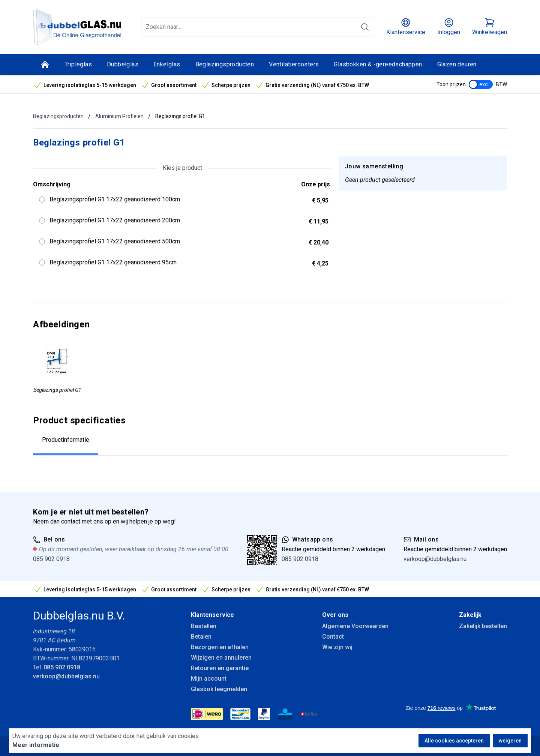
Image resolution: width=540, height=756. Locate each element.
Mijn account (209, 679)
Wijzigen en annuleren (221, 658)
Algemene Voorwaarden (355, 626)
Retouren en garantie (220, 668)
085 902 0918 (51, 559)
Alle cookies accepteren (454, 741)
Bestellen (204, 626)
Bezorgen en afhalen (220, 647)
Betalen (201, 637)
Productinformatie (66, 440)
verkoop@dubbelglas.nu (435, 559)
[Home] (45, 64)
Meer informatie (36, 745)
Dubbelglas (123, 64)
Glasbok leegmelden (219, 689)
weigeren (510, 741)
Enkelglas (167, 64)
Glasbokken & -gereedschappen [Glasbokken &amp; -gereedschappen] (378, 64)
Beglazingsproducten (225, 64)
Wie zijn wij (337, 647)
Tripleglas (78, 64)
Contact (333, 637)
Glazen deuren (457, 64)
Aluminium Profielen (119, 116)
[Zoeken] (365, 27)
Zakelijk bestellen (483, 626)
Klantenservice (212, 615)
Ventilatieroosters (294, 64)
